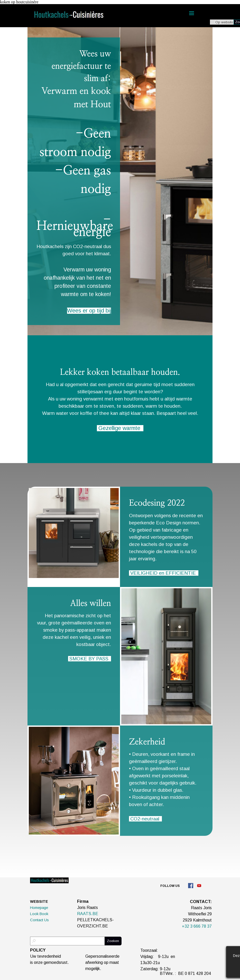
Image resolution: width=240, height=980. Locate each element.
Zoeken (113, 941)
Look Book (39, 914)
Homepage (39, 908)
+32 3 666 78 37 (197, 926)
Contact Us (39, 920)
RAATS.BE (88, 914)
